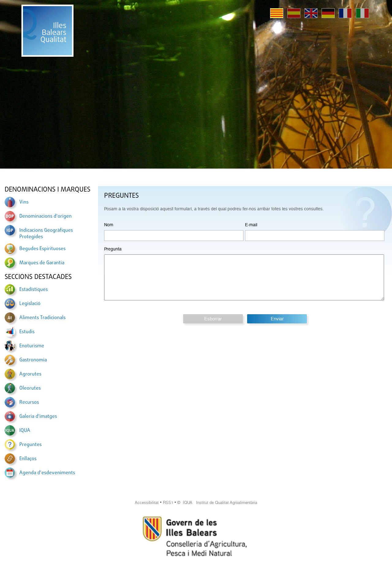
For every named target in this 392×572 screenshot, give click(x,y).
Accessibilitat (147, 503)
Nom (109, 225)
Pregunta (113, 249)
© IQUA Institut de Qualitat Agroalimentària (217, 503)
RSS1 (168, 503)
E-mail (251, 225)
